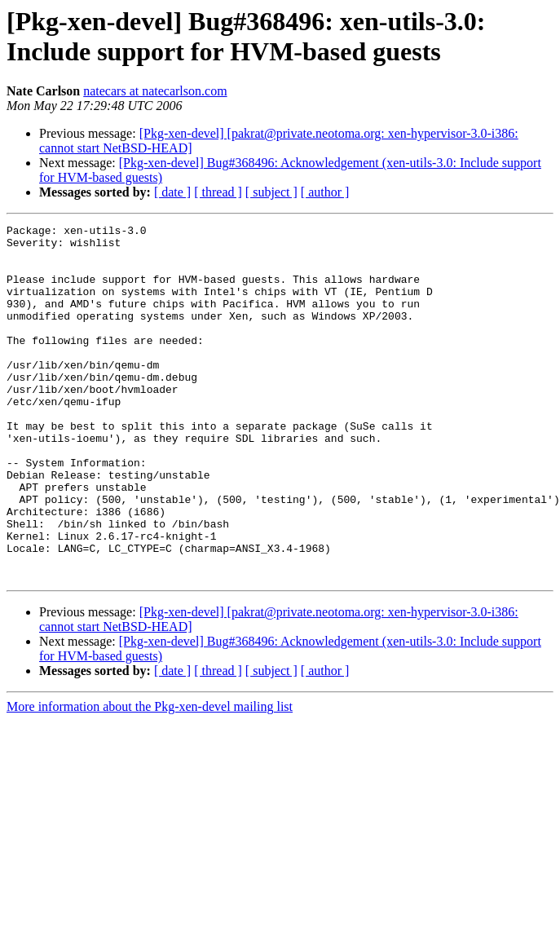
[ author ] (325, 192)
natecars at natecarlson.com (155, 91)
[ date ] (172, 192)
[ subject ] (271, 192)
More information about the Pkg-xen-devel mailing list (150, 777)
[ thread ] (218, 192)
